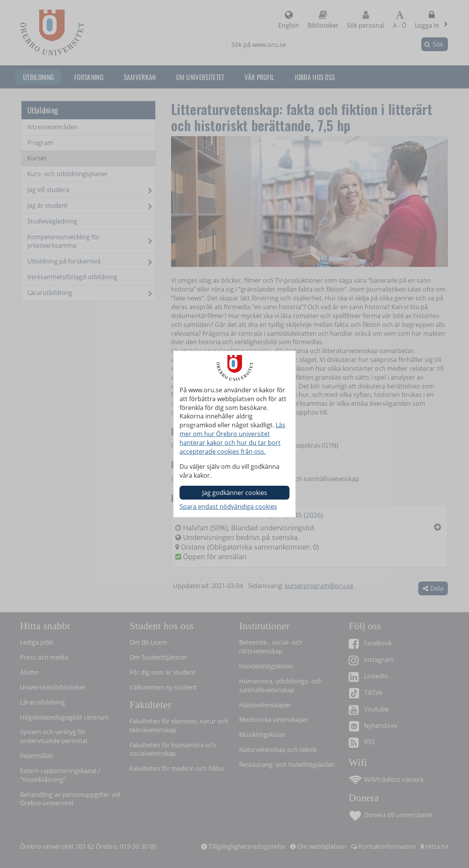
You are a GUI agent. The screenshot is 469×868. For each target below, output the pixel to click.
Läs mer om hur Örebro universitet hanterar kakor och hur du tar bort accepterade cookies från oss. (232, 438)
